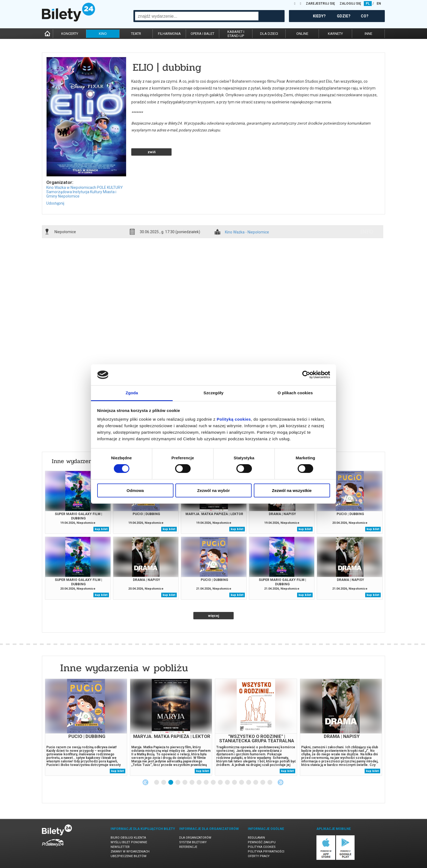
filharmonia (169, 34)
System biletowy (193, 842)
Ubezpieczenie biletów (129, 856)
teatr (136, 34)
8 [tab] (206, 783)
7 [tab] (199, 783)
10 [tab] (221, 783)
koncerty (70, 34)
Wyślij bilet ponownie (129, 842)
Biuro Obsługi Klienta (128, 838)
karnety (335, 34)
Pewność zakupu (262, 842)
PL (368, 4)
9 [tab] (213, 783)
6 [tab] (192, 783)
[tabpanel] (86, 727)
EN (379, 4)
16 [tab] (263, 783)
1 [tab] (157, 783)
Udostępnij (55, 203)
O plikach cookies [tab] (295, 393)
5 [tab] (185, 783)
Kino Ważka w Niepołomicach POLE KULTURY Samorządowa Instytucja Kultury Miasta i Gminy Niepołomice (85, 192)
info (367, 232)
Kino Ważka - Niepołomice (247, 232)
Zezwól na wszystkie (292, 490)
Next (280, 782)
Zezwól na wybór (213, 490)
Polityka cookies (262, 847)
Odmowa (135, 490)
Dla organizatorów (195, 838)
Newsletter (120, 847)
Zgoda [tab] (132, 393)
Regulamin (256, 838)
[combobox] (197, 16)
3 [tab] (171, 783)
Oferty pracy (259, 856)
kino (103, 34)
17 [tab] (270, 783)
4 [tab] (178, 783)
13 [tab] (242, 783)
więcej (214, 616)
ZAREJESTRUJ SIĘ (320, 4)
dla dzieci (269, 34)
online (302, 34)
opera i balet (202, 34)
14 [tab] (249, 783)
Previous (145, 782)
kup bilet (101, 529)
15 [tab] (256, 783)
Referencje (188, 847)
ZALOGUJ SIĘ (350, 4)
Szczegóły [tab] (213, 393)
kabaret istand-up (236, 34)
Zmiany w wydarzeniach (130, 852)
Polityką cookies (234, 419)
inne (368, 34)
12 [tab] (235, 783)
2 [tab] (164, 783)
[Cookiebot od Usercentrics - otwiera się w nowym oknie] (306, 375)
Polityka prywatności (266, 852)
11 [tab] (228, 783)
